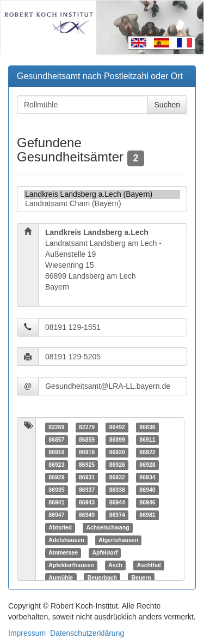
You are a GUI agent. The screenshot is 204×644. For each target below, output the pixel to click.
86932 (117, 477)
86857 (56, 440)
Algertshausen (118, 540)
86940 (147, 490)
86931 (87, 477)
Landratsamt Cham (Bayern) (102, 204)
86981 (147, 515)
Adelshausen (66, 540)
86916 (56, 452)
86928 (147, 465)
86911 (147, 440)
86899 (117, 440)
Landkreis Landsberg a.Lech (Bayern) (102, 194)
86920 (117, 452)
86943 (87, 502)
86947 (56, 515)
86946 (147, 502)
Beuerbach (102, 577)
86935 (56, 490)
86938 (117, 490)
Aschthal (149, 565)
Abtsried (60, 527)
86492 (117, 427)
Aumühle (61, 577)
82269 (56, 427)
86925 (87, 465)
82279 (87, 427)
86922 (147, 452)
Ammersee (63, 552)
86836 (147, 427)
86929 (56, 477)
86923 (56, 465)
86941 (56, 502)
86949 (87, 515)
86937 (87, 490)
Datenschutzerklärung (87, 633)
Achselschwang (107, 527)
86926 (117, 465)
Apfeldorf (105, 552)
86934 (147, 477)
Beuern (141, 577)
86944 (117, 502)
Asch (115, 565)
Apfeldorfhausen (71, 565)
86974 (117, 515)
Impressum (27, 633)
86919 (87, 452)
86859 (87, 440)
